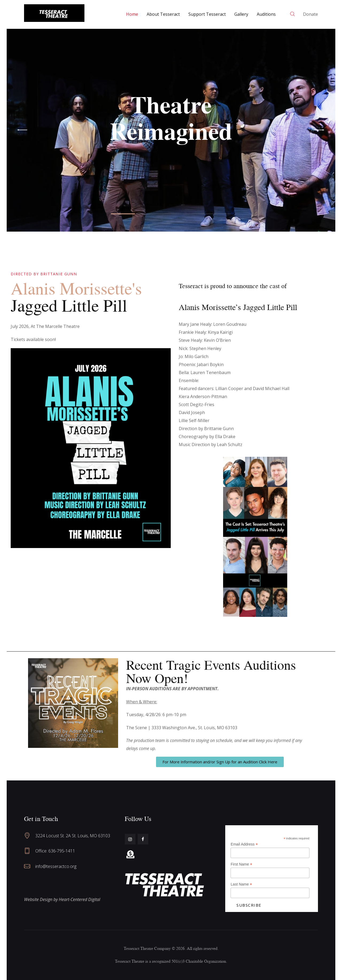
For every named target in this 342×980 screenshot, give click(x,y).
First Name (241, 864)
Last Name (241, 884)
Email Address (244, 844)
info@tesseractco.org (56, 866)
